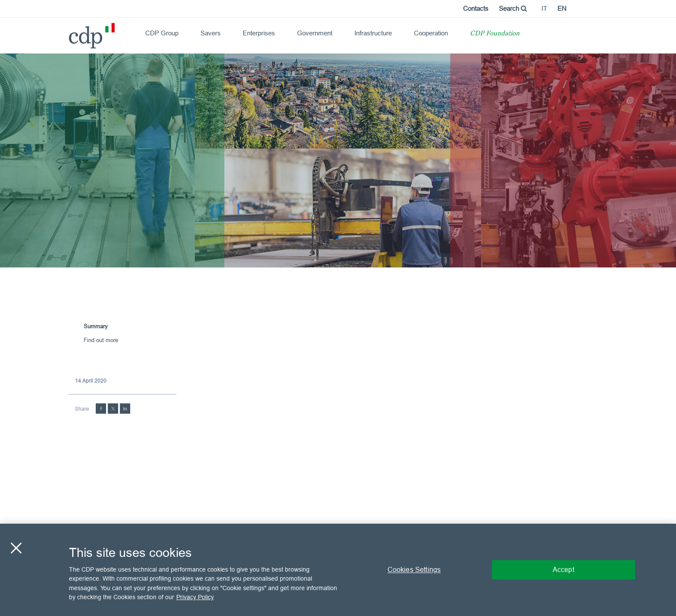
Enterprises (259, 33)
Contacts (476, 8)
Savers (211, 33)
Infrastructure (373, 33)
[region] (338, 570)
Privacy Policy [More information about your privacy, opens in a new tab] (195, 597)
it (544, 8)
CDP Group (162, 33)
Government (315, 33)
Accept (563, 569)
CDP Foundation (495, 34)
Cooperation (431, 33)
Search (513, 8)
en (562, 8)
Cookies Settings (414, 569)
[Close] (16, 548)
